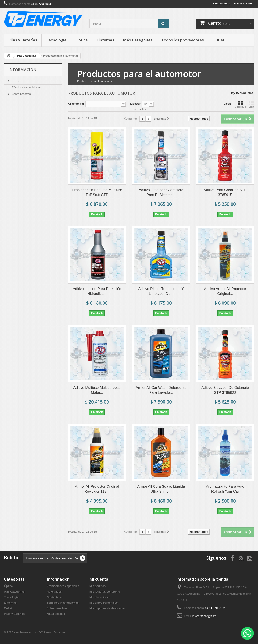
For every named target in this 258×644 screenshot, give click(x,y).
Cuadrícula (241, 104)
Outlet (219, 40)
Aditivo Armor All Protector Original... (225, 291)
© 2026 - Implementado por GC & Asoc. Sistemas (35, 632)
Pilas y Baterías (23, 40)
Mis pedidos (97, 586)
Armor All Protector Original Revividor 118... (97, 489)
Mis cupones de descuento (107, 608)
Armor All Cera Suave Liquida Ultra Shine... (161, 489)
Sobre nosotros (21, 94)
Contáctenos (222, 4)
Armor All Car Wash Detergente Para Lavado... (161, 390)
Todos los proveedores (183, 40)
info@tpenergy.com (204, 616)
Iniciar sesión (243, 4)
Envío (15, 81)
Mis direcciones (100, 597)
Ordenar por (76, 104)
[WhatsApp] (247, 633)
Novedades (54, 592)
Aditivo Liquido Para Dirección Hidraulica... (97, 291)
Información (22, 70)
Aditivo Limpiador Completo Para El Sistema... (161, 192)
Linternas (105, 40)
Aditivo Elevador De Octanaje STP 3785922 (225, 390)
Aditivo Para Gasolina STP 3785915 (225, 192)
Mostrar (135, 104)
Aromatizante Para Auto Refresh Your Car (225, 489)
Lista (251, 104)
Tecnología (56, 40)
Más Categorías (138, 40)
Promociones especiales (63, 586)
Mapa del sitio (56, 614)
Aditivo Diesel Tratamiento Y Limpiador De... (161, 291)
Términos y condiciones (26, 87)
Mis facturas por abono (105, 592)
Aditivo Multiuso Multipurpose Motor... (97, 390)
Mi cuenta (99, 579)
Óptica (82, 40)
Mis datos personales (104, 603)
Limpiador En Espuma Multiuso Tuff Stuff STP (97, 192)
